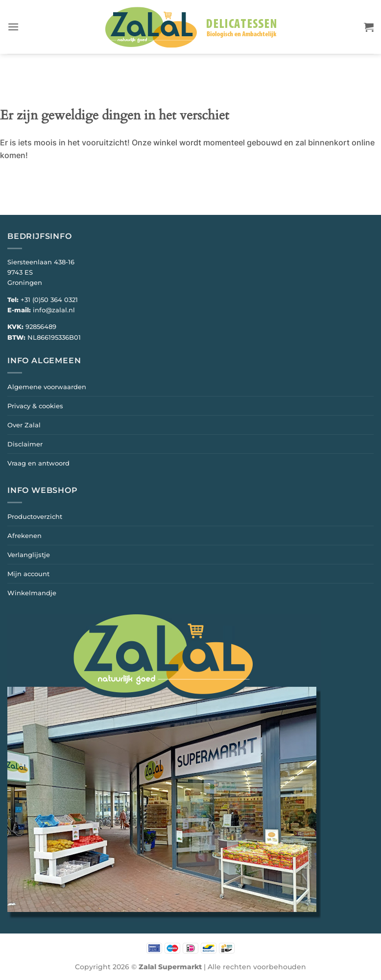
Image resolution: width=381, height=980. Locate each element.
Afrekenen (24, 536)
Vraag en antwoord (38, 463)
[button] (13, 27)
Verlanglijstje (29, 555)
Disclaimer (25, 444)
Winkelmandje (32, 593)
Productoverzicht (35, 516)
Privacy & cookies (35, 406)
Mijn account (28, 574)
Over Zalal (24, 425)
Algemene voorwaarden (47, 387)
